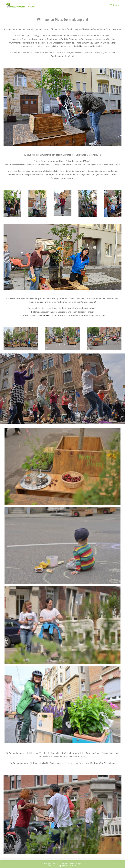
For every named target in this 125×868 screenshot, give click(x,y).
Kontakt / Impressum (59, 866)
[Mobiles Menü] (114, 5)
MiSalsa (47, 315)
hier (81, 46)
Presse (73, 866)
